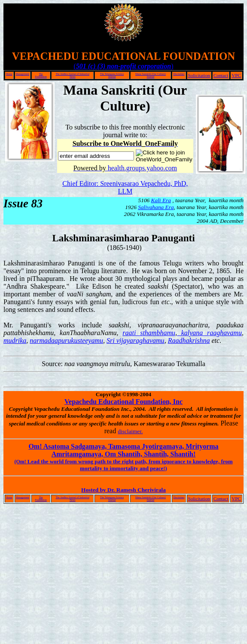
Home (9, 74)
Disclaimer (179, 74)
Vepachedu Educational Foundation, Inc (123, 402)
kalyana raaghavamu (209, 333)
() (124, 66)
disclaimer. (130, 431)
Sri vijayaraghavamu (136, 340)
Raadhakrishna (189, 340)
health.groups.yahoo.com (142, 168)
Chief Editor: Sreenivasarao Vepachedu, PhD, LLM (125, 187)
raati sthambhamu (149, 333)
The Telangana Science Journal (112, 75)
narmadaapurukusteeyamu (66, 340)
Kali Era (161, 200)
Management (23, 74)
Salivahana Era (156, 207)
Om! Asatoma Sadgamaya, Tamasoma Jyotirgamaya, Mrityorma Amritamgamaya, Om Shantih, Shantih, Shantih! (123, 450)
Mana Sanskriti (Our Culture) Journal (151, 75)
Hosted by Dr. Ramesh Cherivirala (123, 490)
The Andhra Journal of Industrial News (72, 75)
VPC (236, 75)
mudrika (15, 340)
